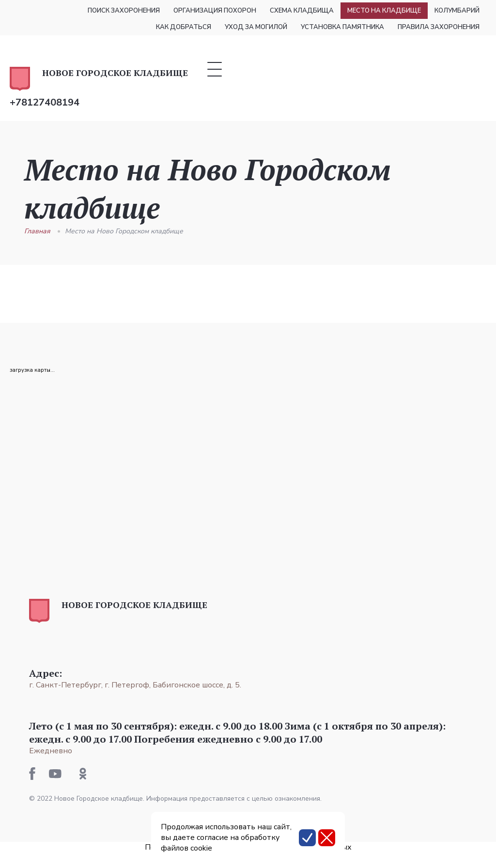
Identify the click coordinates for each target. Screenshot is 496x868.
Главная (37, 231)
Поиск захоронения (124, 11)
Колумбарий (457, 11)
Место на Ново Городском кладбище (124, 231)
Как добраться (184, 27)
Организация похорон (215, 11)
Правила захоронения (439, 27)
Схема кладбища (302, 11)
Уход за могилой (256, 27)
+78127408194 (45, 102)
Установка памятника (342, 27)
